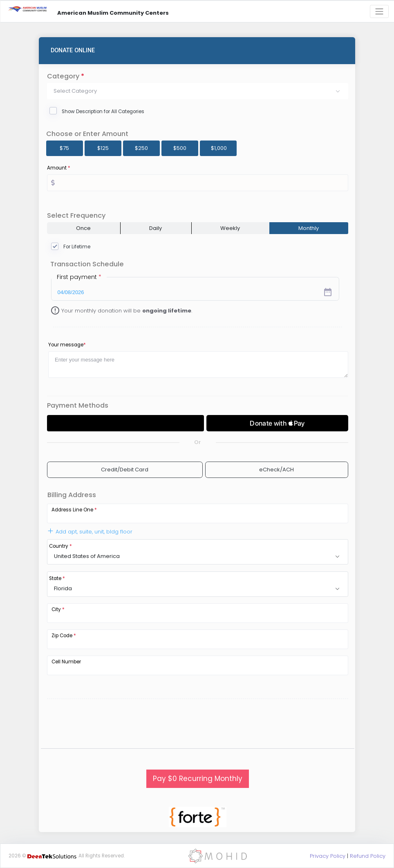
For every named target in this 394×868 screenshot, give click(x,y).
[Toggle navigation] (379, 12)
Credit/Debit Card (125, 470)
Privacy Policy (328, 856)
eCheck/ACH (276, 470)
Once (83, 228)
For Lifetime (77, 247)
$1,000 (219, 148)
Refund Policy (368, 856)
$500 (180, 148)
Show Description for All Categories (103, 112)
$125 (103, 148)
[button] (198, 91)
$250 (141, 148)
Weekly (230, 228)
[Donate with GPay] (125, 423)
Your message (67, 345)
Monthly (309, 228)
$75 (64, 148)
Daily (156, 228)
